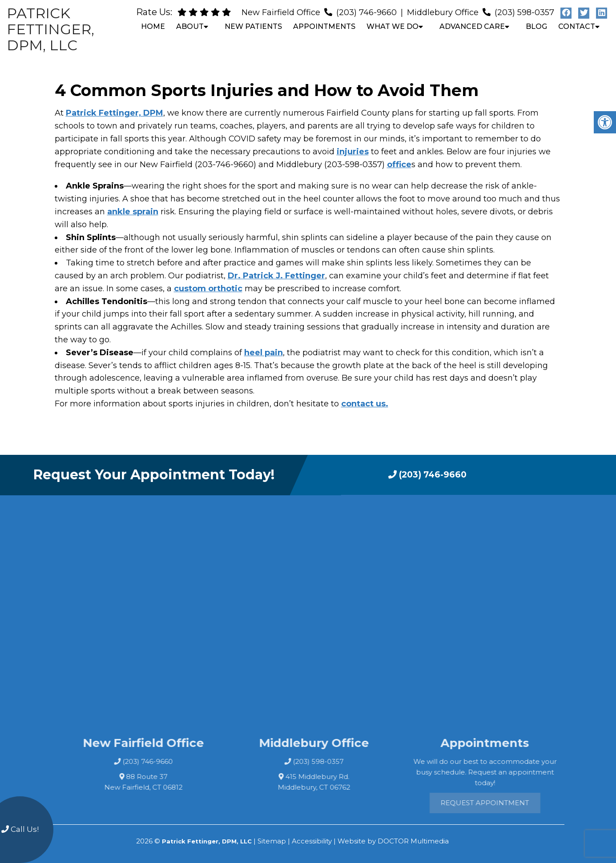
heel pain (264, 353)
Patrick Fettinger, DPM (115, 113)
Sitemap (272, 841)
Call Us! (20, 829)
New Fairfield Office (282, 12)
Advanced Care (472, 26)
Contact (577, 26)
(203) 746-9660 (366, 12)
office (399, 165)
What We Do (393, 26)
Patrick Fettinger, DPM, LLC (50, 29)
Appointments (324, 26)
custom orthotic (208, 289)
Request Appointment (510, 803)
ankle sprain (133, 212)
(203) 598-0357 (524, 12)
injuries (353, 152)
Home (153, 26)
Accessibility (312, 841)
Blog (536, 26)
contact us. (365, 404)
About (190, 26)
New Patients (253, 26)
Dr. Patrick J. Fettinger (276, 276)
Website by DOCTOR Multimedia (393, 841)
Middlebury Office (444, 12)
